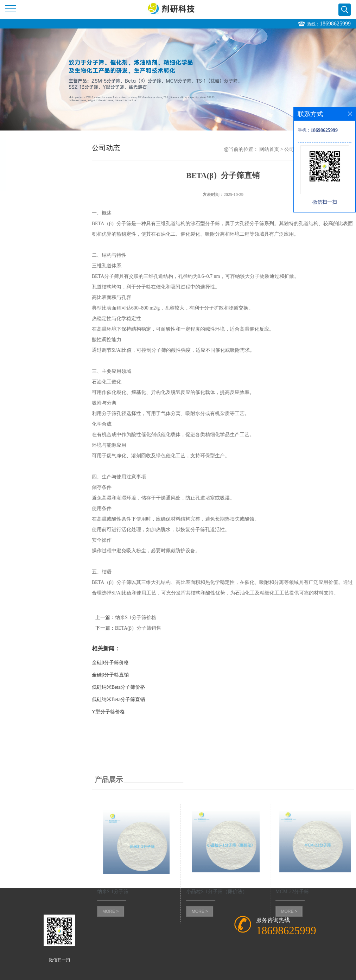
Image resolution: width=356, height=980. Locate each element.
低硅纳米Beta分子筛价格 (131, 687)
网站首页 (282, 149)
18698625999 (335, 24)
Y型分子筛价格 (121, 712)
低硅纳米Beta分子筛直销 (131, 699)
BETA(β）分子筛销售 (150, 628)
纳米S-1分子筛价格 (148, 618)
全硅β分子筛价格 (123, 663)
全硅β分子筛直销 (123, 675)
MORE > (123, 953)
